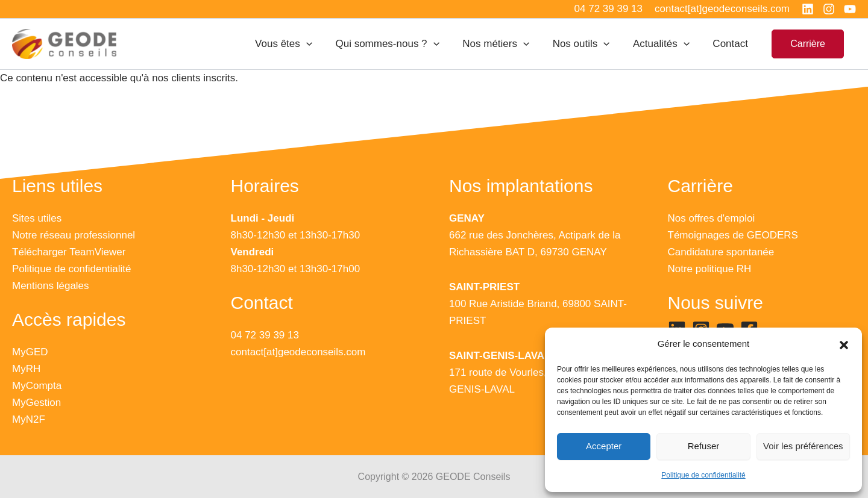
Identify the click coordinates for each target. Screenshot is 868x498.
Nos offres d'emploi (712, 218)
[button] (844, 344)
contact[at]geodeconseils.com (298, 352)
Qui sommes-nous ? (400, 44)
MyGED (30, 352)
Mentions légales (51, 286)
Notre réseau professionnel (74, 235)
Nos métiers (505, 44)
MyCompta (37, 386)
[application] (321, 44)
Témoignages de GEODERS (733, 235)
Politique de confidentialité (703, 475)
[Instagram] (829, 9)
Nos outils (588, 44)
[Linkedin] (808, 9)
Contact (732, 44)
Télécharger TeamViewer (69, 252)
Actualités (665, 44)
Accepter (604, 446)
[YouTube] (850, 9)
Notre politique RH (710, 269)
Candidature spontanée (721, 252)
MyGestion (36, 403)
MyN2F (29, 419)
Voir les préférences (803, 446)
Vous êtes (299, 44)
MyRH (26, 369)
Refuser (704, 446)
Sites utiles (37, 218)
